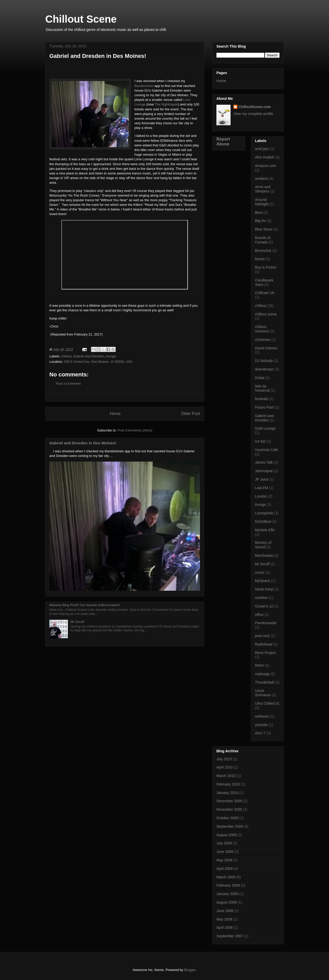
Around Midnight (262, 202)
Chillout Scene (81, 19)
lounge (111, 356)
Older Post (190, 414)
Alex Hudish (265, 157)
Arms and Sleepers (263, 189)
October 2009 (227, 818)
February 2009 (228, 885)
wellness (262, 716)
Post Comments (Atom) (135, 430)
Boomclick (263, 251)
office (259, 615)
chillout (66, 356)
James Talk (264, 462)
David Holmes (266, 348)
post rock (262, 636)
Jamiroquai (264, 471)
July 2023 (224, 759)
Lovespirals (264, 513)
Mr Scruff (77, 622)
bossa (260, 259)
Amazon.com (266, 166)
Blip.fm (261, 221)
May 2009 (224, 860)
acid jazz (262, 149)
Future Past (264, 407)
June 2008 (225, 911)
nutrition (261, 598)
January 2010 (227, 793)
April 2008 (225, 928)
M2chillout (263, 522)
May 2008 (224, 919)
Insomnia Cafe (267, 450)
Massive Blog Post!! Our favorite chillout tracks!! (85, 605)
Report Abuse (223, 141)
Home (115, 414)
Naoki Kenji (264, 589)
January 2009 (227, 894)
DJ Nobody (264, 361)
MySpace (262, 581)
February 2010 (228, 784)
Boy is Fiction (266, 267)
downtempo (264, 369)
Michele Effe (265, 530)
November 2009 (229, 809)
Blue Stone (264, 229)
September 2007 (230, 936)
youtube (261, 725)
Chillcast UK (265, 293)
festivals (262, 399)
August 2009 (227, 835)
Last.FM (262, 488)
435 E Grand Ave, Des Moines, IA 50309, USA (98, 362)
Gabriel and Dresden (89, 356)
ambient (261, 179)
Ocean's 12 (264, 606)
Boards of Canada (263, 240)
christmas (263, 340)
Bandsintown (144, 86)
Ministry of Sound (263, 545)
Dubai (260, 378)
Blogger (190, 970)
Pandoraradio (266, 623)
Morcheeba (264, 555)
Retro (259, 665)
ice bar (260, 441)
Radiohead (264, 644)
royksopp (262, 674)
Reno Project (265, 653)
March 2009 (226, 877)
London (261, 496)
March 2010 (226, 776)
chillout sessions (262, 329)
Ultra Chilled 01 (267, 703)
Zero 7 (260, 733)
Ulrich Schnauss (263, 693)
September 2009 (230, 826)
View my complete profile (253, 114)
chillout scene (266, 314)
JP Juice (262, 479)
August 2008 (227, 902)
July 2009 (224, 843)
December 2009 (229, 801)
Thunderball (264, 682)
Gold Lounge (265, 428)
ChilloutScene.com (255, 107)
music (260, 572)
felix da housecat (262, 388)
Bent (259, 213)
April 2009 (225, 869)
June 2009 (225, 852)
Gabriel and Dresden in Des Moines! (83, 443)
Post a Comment (68, 383)
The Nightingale (166, 104)
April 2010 (225, 767)
